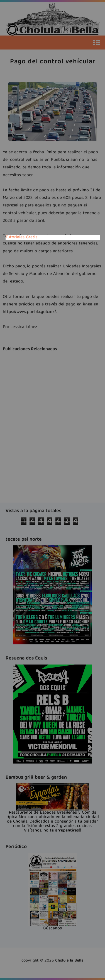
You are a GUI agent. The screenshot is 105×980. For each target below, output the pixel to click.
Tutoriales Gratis (21, 237)
